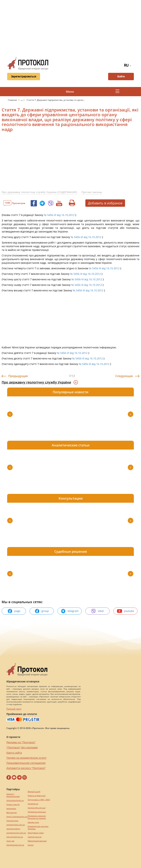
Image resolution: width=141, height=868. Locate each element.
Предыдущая (18, 376)
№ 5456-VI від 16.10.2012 (59, 215)
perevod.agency (13, 829)
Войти (121, 77)
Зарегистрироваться (23, 77)
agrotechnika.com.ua (16, 825)
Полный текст (14, 709)
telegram (70, 611)
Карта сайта (14, 753)
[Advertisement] (73, 28)
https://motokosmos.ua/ (17, 817)
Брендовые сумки (36, 833)
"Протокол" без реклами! (22, 747)
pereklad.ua (33, 804)
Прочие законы (92, 192)
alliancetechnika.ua (15, 800)
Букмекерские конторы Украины (38, 828)
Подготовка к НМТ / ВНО (39, 800)
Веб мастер (12, 813)
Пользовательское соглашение (26, 763)
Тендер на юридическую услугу (26, 758)
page (14, 611)
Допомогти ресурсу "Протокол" (26, 768)
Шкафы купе (33, 822)
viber (97, 611)
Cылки (31, 845)
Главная (13, 100)
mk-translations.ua (15, 837)
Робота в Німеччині (37, 796)
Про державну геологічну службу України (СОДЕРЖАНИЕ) (39, 192)
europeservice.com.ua (16, 833)
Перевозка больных (37, 812)
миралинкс (11, 808)
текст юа (10, 841)
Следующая (124, 376)
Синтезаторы (12, 821)
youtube (125, 611)
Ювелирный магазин (37, 841)
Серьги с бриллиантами (13, 795)
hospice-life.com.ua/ (37, 808)
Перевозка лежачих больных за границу (37, 817)
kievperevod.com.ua (15, 845)
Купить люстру (13, 804)
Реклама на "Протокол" (21, 742)
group (42, 611)
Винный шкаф (34, 792)
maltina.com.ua (35, 837)
